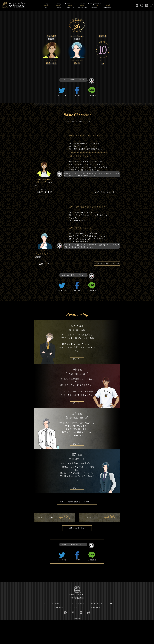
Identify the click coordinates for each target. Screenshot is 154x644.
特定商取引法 (58, 632)
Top (46, 6)
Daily (108, 6)
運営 (111, 628)
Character (70, 6)
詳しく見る (77, 359)
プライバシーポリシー (77, 632)
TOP (43, 628)
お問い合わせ (96, 632)
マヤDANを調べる (78, 628)
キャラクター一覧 (97, 628)
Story (58, 6)
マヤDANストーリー (58, 628)
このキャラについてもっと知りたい (107, 192)
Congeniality (95, 6)
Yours (82, 6)
